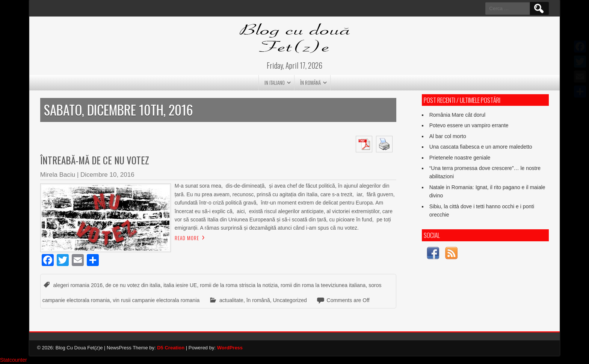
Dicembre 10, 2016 (107, 175)
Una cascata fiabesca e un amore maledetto (481, 147)
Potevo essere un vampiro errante (469, 125)
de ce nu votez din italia (133, 285)
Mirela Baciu (58, 175)
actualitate (231, 300)
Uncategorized (290, 300)
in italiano (275, 83)
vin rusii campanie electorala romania (156, 300)
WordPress (230, 348)
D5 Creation (171, 348)
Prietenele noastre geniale (460, 158)
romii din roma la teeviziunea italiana (323, 285)
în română (310, 83)
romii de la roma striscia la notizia (239, 285)
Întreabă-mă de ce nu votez (95, 160)
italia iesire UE (180, 285)
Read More (187, 238)
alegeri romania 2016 (78, 285)
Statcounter (14, 360)
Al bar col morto (448, 136)
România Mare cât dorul (457, 115)
